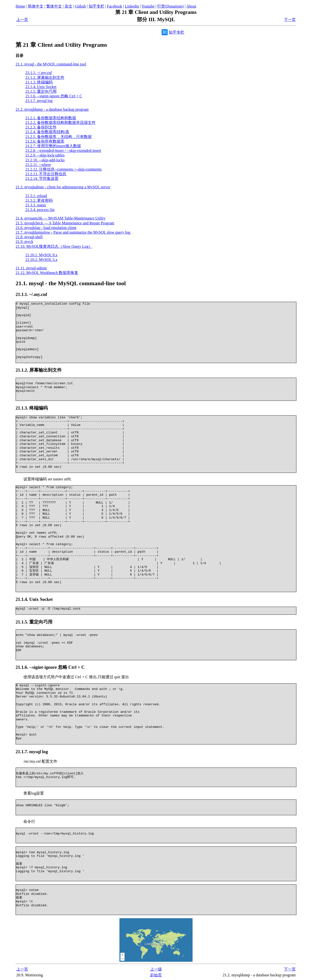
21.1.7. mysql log (39, 101)
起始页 (156, 975)
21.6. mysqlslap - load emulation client (46, 228)
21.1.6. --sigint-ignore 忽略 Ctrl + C (54, 96)
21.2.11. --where (38, 165)
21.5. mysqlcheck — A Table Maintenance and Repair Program (65, 223)
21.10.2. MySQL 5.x (41, 260)
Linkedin (132, 6)
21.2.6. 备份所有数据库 (45, 141)
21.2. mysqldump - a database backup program (52, 109)
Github (80, 6)
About (191, 6)
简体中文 (36, 6)
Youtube (148, 6)
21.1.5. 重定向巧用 (41, 91)
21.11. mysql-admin (31, 268)
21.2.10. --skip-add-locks (45, 160)
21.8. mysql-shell (29, 237)
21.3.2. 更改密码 (39, 200)
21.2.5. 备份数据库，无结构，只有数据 (58, 137)
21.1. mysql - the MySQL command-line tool (51, 64)
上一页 (22, 20)
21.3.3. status (36, 205)
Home (20, 6)
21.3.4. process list (40, 210)
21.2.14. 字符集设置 (42, 179)
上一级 (156, 969)
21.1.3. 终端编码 (39, 82)
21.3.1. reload (36, 196)
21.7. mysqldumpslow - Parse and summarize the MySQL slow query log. (73, 232)
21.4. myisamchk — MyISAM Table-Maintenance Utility (61, 218)
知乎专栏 (97, 6)
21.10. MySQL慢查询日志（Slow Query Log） (54, 246)
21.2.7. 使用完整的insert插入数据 (53, 146)
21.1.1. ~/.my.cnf (39, 73)
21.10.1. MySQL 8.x (41, 255)
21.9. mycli (24, 242)
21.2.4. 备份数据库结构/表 (47, 132)
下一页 (290, 20)
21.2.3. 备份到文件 (41, 127)
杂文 (68, 6)
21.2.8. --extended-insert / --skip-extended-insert (63, 151)
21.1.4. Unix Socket (41, 87)
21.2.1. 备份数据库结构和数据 (51, 118)
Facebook (115, 6)
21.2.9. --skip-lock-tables (45, 155)
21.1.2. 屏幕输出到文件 (45, 78)
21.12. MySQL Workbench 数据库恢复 (47, 273)
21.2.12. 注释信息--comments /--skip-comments (63, 169)
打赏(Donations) (170, 6)
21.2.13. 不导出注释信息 (46, 174)
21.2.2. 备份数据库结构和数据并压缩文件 (60, 123)
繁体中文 (54, 6)
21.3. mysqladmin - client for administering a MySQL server (63, 187)
